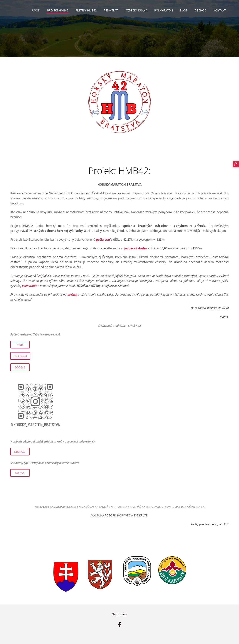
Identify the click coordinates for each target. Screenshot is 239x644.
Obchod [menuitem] (200, 10)
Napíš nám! (120, 614)
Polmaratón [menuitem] (164, 10)
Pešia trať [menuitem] (111, 10)
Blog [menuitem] (184, 10)
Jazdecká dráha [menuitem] (136, 10)
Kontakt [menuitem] (220, 10)
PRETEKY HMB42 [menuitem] (86, 10)
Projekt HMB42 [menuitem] (58, 10)
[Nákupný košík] (236, 164)
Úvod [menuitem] (36, 10)
